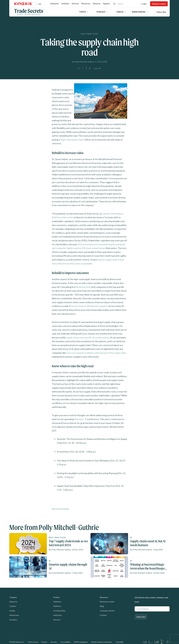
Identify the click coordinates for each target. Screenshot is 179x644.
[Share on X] (83, 68)
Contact (103, 615)
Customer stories (107, 611)
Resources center (107, 602)
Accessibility (65, 642)
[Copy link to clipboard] (95, 68)
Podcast (101, 12)
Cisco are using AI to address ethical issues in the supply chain (96, 353)
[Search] (114, 4)
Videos (120, 12)
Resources (86, 3)
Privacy (44, 642)
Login (144, 4)
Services (75, 3)
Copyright (120, 642)
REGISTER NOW (60, 509)
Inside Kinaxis (139, 12)
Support (106, 3)
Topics (82, 12)
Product (57, 597)
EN (40, 4)
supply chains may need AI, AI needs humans (88, 337)
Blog (102, 606)
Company (13, 597)
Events (12, 611)
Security (54, 642)
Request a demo (159, 4)
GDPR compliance (81, 642)
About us (97, 3)
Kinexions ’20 (81, 419)
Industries (55, 3)
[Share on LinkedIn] (79, 68)
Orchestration (59, 611)
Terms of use (33, 642)
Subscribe (161, 12)
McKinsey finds (83, 287)
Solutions (65, 3)
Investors (13, 620)
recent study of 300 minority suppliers (89, 306)
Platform (57, 606)
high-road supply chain (72, 140)
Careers (13, 606)
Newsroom (14, 615)
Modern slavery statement (102, 642)
